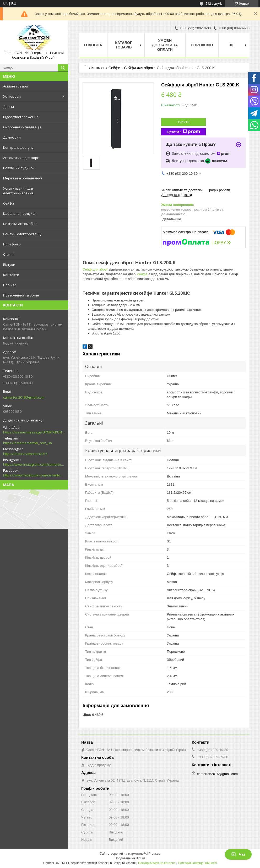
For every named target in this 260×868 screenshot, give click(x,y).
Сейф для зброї (95, 269)
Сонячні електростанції (23, 234)
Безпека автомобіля (20, 224)
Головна (93, 45)
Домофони (12, 137)
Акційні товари (16, 86)
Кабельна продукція (20, 213)
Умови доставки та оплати (165, 45)
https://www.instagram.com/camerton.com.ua (34, 464)
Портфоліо (12, 244)
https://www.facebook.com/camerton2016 (34, 475)
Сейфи (9, 203)
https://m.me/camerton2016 (25, 454)
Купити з (183, 132)
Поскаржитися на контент (157, 863)
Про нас (10, 285)
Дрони (9, 107)
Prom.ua (155, 854)
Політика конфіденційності (197, 863)
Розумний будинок (19, 168)
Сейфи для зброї (139, 68)
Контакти (11, 275)
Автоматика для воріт (21, 158)
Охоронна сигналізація (22, 127)
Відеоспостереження (21, 117)
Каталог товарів (124, 45)
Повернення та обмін (21, 295)
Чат (238, 854)
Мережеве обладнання (23, 178)
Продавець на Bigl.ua (130, 858)
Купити (183, 122)
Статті (8, 254)
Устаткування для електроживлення (18, 191)
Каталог (98, 68)
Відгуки (9, 265)
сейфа (142, 274)
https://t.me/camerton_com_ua (28, 443)
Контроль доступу (18, 147)
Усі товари (12, 96)
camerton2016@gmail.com (24, 397)
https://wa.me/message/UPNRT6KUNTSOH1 (34, 432)
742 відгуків (214, 4)
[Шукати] (63, 68)
